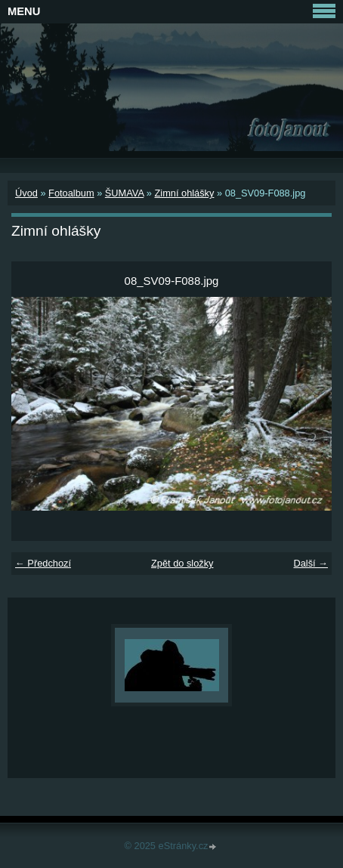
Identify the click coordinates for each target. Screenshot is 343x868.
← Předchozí (43, 563)
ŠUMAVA (124, 193)
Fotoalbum (71, 193)
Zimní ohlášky (184, 193)
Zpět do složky (182, 563)
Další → (311, 563)
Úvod (26, 193)
